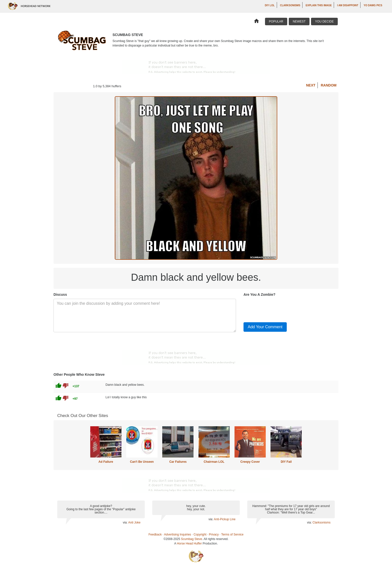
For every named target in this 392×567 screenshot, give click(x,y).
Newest (299, 21)
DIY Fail (286, 462)
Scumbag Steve (192, 539)
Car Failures (178, 462)
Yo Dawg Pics (373, 5)
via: (125, 522)
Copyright (200, 534)
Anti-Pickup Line (225, 519)
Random (329, 85)
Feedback (155, 534)
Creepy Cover (250, 462)
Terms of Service (232, 534)
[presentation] (281, 308)
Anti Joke (134, 522)
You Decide (324, 21)
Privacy (214, 534)
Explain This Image (319, 5)
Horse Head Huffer (189, 543)
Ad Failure (106, 462)
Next (311, 85)
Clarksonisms (290, 5)
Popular (276, 21)
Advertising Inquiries (177, 534)
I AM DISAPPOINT (348, 5)
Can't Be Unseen (142, 462)
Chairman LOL (214, 462)
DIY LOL (270, 5)
